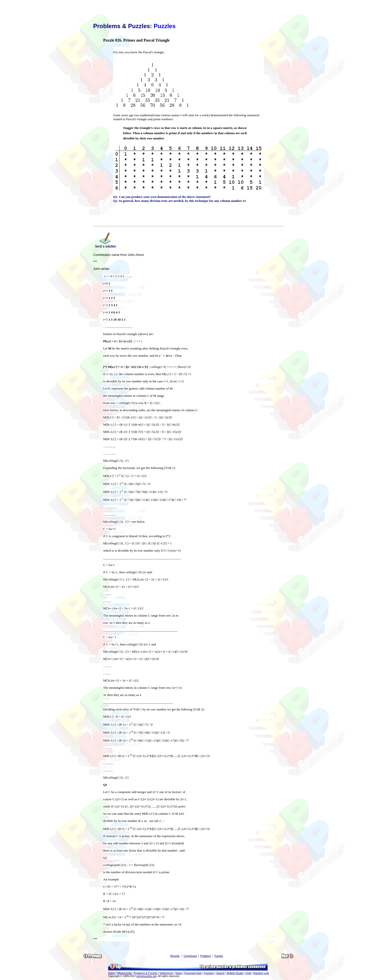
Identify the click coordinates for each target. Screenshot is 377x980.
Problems (206, 956)
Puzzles (219, 956)
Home (112, 973)
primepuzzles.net (146, 976)
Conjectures (190, 956)
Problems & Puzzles (146, 973)
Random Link (261, 973)
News (179, 973)
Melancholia (124, 973)
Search (220, 973)
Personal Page (193, 973)
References (167, 973)
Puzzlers (209, 973)
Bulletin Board (235, 973)
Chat (248, 973)
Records (175, 956)
